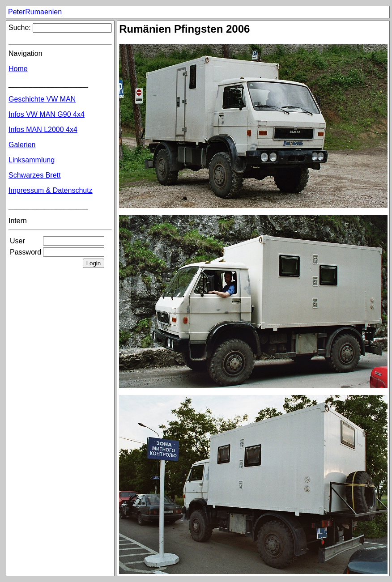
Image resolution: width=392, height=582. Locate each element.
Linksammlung (32, 160)
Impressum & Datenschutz (51, 190)
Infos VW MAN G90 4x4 (47, 114)
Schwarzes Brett (34, 175)
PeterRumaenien (35, 12)
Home (18, 69)
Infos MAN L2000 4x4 (43, 130)
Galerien (22, 145)
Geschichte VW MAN (42, 99)
